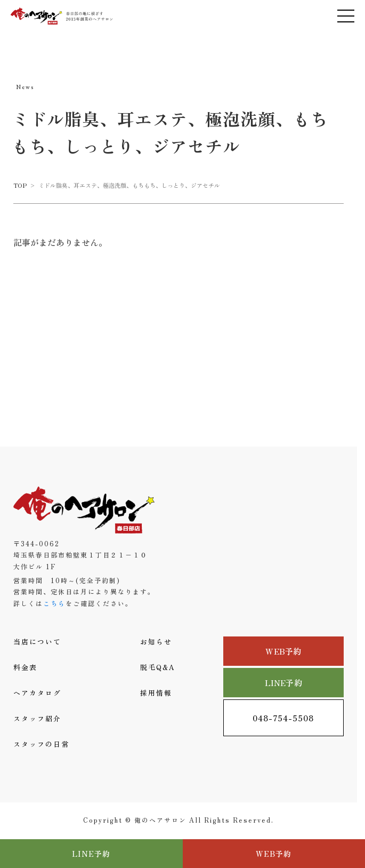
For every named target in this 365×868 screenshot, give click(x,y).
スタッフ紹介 (37, 718)
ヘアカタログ (37, 693)
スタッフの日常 (41, 744)
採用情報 (156, 693)
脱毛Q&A (158, 667)
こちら (54, 603)
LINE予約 (283, 683)
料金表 (25, 667)
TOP (20, 185)
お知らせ (156, 642)
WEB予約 (283, 651)
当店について (37, 642)
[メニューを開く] (346, 16)
